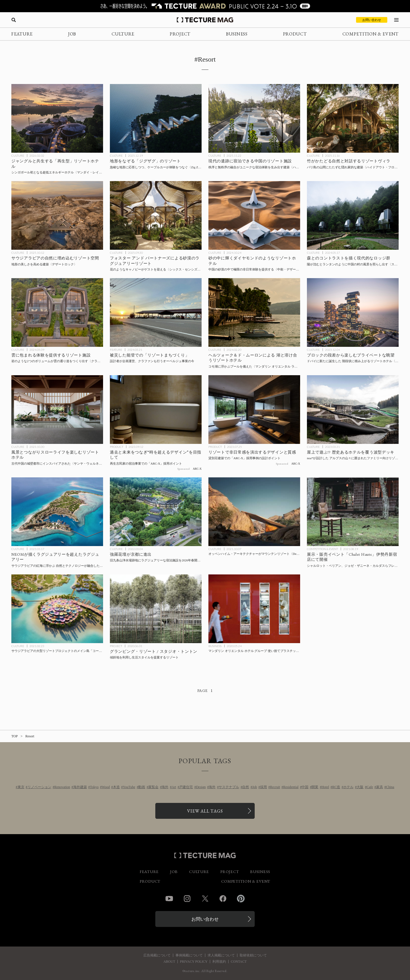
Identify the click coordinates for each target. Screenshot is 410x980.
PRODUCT (295, 34)
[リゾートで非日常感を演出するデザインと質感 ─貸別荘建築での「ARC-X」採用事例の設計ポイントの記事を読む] (254, 410)
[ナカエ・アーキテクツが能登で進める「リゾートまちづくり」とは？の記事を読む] (156, 312)
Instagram (187, 899)
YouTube (129, 787)
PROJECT (180, 34)
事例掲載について (189, 955)
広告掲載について (157, 955)
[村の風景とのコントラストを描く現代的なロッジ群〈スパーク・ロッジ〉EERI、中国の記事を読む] (353, 215)
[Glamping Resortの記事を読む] (156, 609)
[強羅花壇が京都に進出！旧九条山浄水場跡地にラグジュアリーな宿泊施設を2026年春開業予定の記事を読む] (156, 512)
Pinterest (241, 899)
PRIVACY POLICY (194, 962)
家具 (380, 787)
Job (255, 787)
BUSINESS (237, 34)
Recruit (275, 787)
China (390, 787)
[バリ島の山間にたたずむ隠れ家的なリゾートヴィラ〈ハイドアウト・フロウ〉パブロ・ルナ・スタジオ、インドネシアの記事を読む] (353, 118)
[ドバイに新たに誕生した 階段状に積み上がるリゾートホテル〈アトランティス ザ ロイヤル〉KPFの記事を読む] (353, 312)
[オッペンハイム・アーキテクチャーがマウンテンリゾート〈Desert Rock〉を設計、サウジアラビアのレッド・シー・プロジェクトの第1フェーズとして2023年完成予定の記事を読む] (254, 512)
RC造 (336, 787)
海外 (165, 787)
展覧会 (153, 787)
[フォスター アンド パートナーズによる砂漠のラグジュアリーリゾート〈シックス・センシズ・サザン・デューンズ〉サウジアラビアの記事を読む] (156, 215)
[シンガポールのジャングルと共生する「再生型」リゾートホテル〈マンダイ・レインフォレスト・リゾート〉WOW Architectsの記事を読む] (57, 118)
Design (201, 787)
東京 (21, 787)
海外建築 (80, 787)
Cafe (370, 787)
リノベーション (39, 787)
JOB (72, 34)
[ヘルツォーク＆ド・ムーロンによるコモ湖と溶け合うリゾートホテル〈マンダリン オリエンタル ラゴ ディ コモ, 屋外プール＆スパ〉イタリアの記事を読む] (254, 312)
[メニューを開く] (396, 20)
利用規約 (219, 962)
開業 (315, 787)
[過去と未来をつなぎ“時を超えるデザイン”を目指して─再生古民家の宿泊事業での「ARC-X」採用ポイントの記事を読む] (156, 410)
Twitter (205, 899)
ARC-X (197, 469)
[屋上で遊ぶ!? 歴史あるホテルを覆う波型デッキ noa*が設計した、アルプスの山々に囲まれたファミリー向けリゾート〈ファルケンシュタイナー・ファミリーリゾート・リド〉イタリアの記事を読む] (353, 410)
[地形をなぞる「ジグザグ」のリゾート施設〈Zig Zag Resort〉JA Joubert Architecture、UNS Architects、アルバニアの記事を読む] (156, 118)
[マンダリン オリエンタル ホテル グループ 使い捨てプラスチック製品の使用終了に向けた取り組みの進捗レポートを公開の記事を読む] (254, 609)
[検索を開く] (14, 20)
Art (174, 787)
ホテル (348, 787)
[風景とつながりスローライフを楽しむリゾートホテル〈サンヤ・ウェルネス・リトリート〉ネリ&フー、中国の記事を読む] (57, 410)
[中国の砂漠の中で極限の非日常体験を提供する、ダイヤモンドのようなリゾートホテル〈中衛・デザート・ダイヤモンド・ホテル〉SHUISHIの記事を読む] (254, 215)
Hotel (325, 787)
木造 (116, 787)
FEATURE (22, 34)
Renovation (62, 787)
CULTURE (123, 34)
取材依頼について (253, 955)
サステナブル (229, 787)
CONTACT (239, 962)
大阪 (360, 787)
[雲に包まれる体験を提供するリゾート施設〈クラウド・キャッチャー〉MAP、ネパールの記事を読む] (57, 312)
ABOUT (169, 962)
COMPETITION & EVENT (371, 34)
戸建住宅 (186, 787)
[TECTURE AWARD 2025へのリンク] (205, 6)
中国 (305, 787)
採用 (263, 787)
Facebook (223, 899)
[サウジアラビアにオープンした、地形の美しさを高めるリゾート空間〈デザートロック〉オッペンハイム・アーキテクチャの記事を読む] (57, 215)
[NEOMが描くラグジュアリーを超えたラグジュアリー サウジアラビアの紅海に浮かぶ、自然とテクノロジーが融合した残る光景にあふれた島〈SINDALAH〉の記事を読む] (57, 512)
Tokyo (94, 787)
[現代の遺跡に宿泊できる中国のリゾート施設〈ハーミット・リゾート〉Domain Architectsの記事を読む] (254, 118)
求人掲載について (221, 955)
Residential (291, 787)
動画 (142, 787)
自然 (246, 787)
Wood (106, 787)
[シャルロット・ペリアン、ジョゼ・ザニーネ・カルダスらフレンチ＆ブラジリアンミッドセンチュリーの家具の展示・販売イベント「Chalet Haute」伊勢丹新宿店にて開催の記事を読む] (353, 512)
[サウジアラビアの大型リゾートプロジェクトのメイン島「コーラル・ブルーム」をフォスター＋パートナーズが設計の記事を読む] (57, 609)
